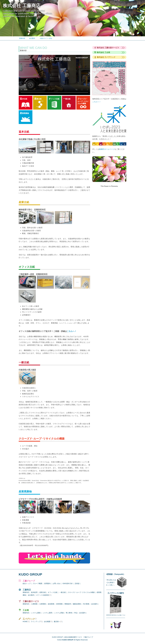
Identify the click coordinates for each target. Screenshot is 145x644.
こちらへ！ (72, 331)
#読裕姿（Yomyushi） (116, 574)
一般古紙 (63, 592)
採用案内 (47, 583)
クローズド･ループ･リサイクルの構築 (81, 592)
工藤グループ (29, 581)
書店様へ (58, 622)
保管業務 (59, 604)
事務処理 (68, 604)
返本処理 (34, 592)
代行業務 (86, 604)
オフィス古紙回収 (43, 595)
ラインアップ (36, 622)
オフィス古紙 (53, 592)
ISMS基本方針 (68, 583)
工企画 (26, 610)
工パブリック (30, 619)
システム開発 (36, 613)
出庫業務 (43, 604)
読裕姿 (77, 583)
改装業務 (51, 604)
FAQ (76, 613)
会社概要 (48, 622)
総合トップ (27, 583)
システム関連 (59, 613)
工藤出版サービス (31, 601)
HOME (26, 622)
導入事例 (69, 613)
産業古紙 (43, 592)
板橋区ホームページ (107, 149)
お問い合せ (57, 583)
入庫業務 (34, 604)
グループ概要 (37, 583)
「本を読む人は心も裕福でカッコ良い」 (111, 582)
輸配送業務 (77, 604)
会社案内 (32, 38)
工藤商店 (27, 590)
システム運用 (47, 613)
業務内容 (22, 38)
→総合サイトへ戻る (46, 38)
